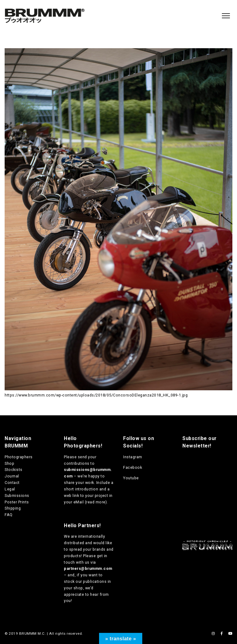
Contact (12, 483)
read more (96, 502)
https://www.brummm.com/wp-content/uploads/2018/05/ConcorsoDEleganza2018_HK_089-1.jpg (96, 395)
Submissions (17, 496)
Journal (12, 476)
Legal (10, 489)
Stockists (14, 470)
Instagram (133, 457)
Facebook (133, 467)
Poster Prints (17, 502)
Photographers (19, 457)
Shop (9, 463)
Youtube (131, 478)
